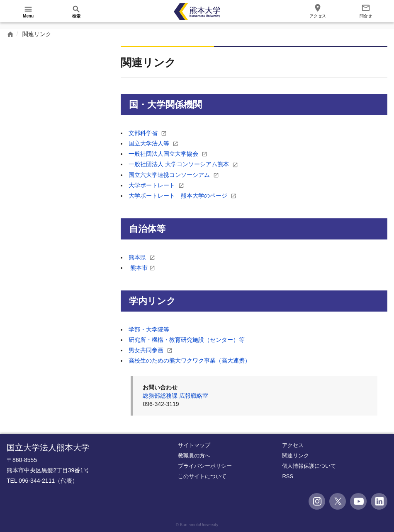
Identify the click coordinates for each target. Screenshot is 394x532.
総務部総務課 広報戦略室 (175, 396)
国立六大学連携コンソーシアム (170, 174)
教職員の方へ (194, 455)
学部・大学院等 (149, 329)
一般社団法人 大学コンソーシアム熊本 (180, 164)
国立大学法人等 (150, 143)
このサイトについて (202, 476)
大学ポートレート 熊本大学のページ (179, 196)
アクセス (293, 445)
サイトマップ (194, 445)
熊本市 (139, 268)
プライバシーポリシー (205, 466)
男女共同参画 (147, 350)
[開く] (28, 12)
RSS (288, 476)
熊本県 (138, 257)
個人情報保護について (309, 466)
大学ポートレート (153, 185)
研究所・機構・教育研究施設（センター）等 (187, 340)
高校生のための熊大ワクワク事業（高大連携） (190, 360)
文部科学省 (144, 133)
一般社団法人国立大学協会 (164, 154)
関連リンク (295, 455)
